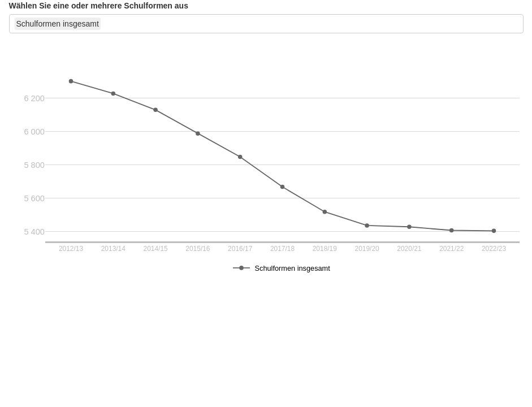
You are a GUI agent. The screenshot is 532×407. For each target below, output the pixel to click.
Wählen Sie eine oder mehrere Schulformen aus (99, 6)
